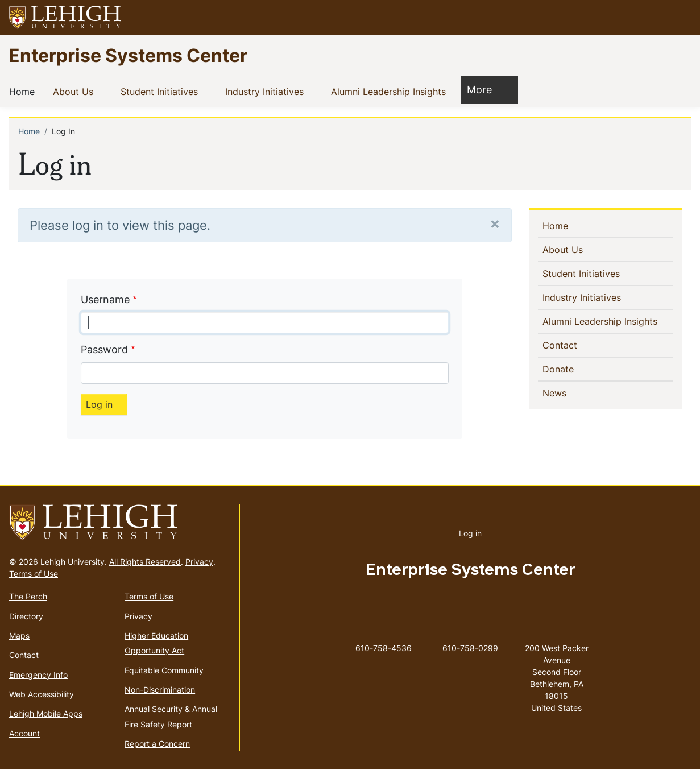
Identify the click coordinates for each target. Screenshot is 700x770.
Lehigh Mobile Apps (46, 713)
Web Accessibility (42, 694)
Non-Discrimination (160, 690)
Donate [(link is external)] (578, 369)
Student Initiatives (161, 91)
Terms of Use (34, 574)
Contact (578, 345)
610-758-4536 (384, 648)
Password (104, 349)
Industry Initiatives (267, 91)
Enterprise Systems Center (128, 55)
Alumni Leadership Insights (391, 91)
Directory (26, 616)
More (485, 89)
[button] (681, 18)
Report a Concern (157, 744)
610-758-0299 (470, 648)
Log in (470, 533)
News (573, 392)
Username (105, 299)
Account (24, 733)
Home (24, 91)
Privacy (199, 562)
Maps (19, 636)
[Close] (495, 223)
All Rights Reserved (145, 562)
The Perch (28, 596)
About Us (75, 91)
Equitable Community (164, 670)
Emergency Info (38, 675)
